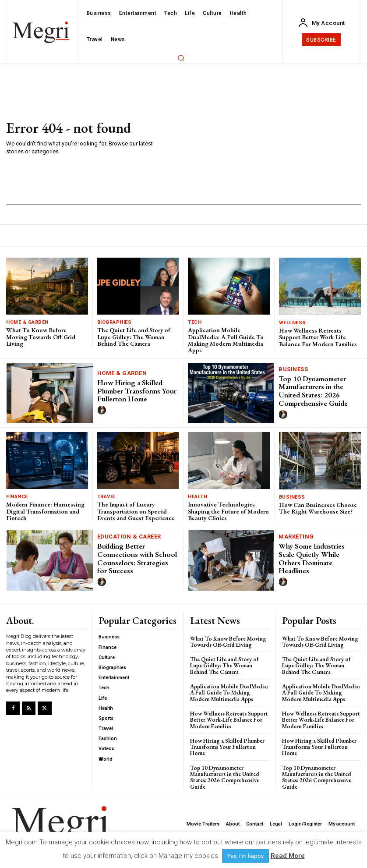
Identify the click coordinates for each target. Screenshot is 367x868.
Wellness (293, 323)
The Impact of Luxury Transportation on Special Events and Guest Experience (136, 511)
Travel (107, 497)
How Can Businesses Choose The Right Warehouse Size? (318, 508)
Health (198, 497)
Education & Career (129, 537)
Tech (195, 322)
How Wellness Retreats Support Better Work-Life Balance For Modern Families (318, 337)
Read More (288, 856)
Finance (17, 497)
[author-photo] (103, 411)
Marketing (296, 537)
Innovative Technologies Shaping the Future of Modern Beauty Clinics (228, 511)
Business (293, 369)
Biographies (115, 322)
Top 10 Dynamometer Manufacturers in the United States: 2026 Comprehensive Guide (313, 391)
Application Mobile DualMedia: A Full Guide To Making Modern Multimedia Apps (226, 340)
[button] (181, 58)
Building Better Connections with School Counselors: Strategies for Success (137, 558)
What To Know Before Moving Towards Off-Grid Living (41, 337)
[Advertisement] (258, 138)
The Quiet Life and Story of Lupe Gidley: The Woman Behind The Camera (134, 337)
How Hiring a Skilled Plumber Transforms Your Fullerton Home (137, 391)
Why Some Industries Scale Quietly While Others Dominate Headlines (312, 558)
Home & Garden (27, 322)
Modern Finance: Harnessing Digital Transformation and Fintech (45, 511)
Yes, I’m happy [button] (245, 856)
